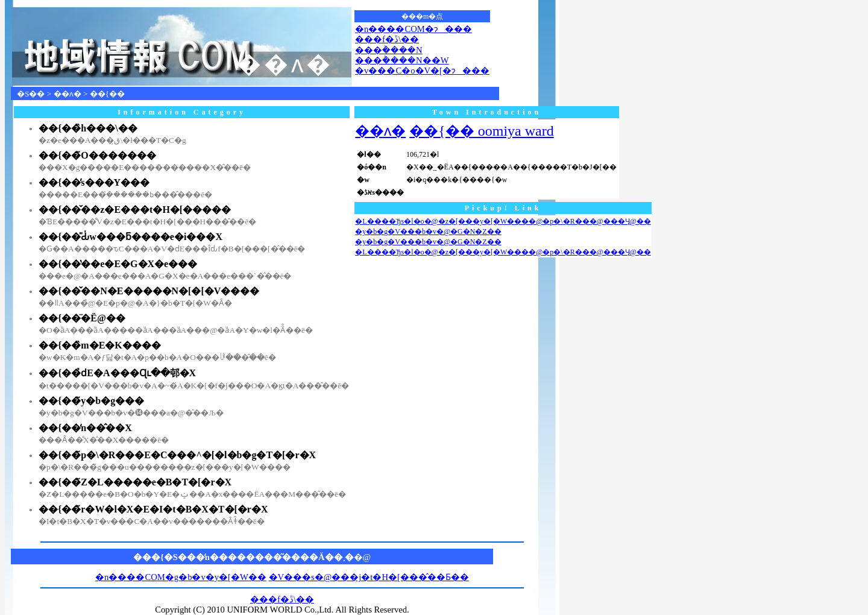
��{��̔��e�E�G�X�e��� (118, 264)
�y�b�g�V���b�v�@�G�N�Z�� (428, 232)
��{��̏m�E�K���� (100, 345)
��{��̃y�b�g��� (91, 401)
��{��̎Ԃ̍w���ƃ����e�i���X (131, 237)
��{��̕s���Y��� (94, 182)
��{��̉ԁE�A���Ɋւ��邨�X (117, 373)
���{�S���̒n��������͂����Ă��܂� (244, 557)
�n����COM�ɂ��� (414, 29)
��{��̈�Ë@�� (82, 318)
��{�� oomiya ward (481, 131)
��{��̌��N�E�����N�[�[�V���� (149, 291)
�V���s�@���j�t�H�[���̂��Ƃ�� (369, 577)
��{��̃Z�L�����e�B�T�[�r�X (135, 482)
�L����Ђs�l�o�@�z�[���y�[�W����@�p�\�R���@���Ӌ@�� (503, 221)
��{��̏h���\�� (88, 128)
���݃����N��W (402, 60)
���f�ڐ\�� (387, 39)
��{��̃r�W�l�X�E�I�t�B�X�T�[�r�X (153, 509)
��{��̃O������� (97, 155)
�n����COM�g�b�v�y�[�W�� (181, 577)
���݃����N (389, 50)
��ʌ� (68, 94)
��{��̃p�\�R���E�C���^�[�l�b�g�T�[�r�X (177, 455)
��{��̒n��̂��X (85, 428)
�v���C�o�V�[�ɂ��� (422, 71)
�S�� (31, 94)
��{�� (107, 94)
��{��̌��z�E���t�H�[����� (135, 210)
